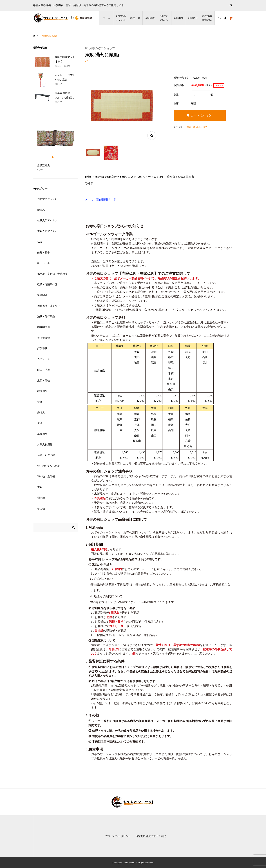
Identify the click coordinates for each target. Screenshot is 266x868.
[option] (56, 145)
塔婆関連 (42, 295)
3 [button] (59, 157)
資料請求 (150, 18)
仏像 (40, 242)
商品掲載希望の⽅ (207, 18)
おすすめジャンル (121, 18)
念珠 (40, 423)
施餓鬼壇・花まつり (49, 306)
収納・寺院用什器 (47, 285)
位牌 (40, 402)
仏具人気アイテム (47, 221)
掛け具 (41, 413)
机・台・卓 (44, 263)
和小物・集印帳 (46, 477)
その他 (41, 509)
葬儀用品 (42, 391)
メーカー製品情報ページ (101, 199)
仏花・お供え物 (46, 455)
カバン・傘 (44, 359)
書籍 (40, 487)
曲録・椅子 (202, 127)
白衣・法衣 (44, 370)
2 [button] (56, 157)
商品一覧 (135, 18)
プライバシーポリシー (118, 836)
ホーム (106, 18)
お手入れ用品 (45, 445)
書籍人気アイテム (47, 231)
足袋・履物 (44, 381)
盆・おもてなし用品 (49, 466)
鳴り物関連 (44, 327)
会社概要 (178, 18)
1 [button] (52, 157)
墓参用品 (42, 434)
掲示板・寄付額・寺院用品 (52, 274)
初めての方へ (164, 18)
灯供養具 (42, 349)
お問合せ (193, 18)
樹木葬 (41, 498)
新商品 (41, 210)
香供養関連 (44, 338)
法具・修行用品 (46, 317)
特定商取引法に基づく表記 (151, 836)
